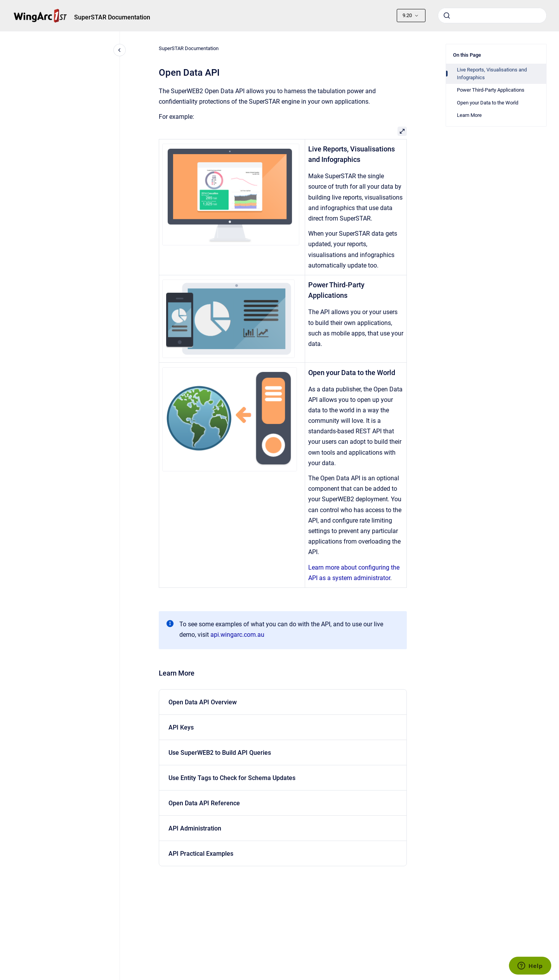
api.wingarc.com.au (237, 635)
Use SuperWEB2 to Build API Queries (220, 753)
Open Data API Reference (204, 803)
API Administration (195, 828)
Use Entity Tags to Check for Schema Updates (232, 778)
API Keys (181, 727)
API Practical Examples (201, 854)
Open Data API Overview (203, 702)
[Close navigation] (120, 50)
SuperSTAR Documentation (112, 17)
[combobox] (492, 16)
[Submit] (447, 16)
